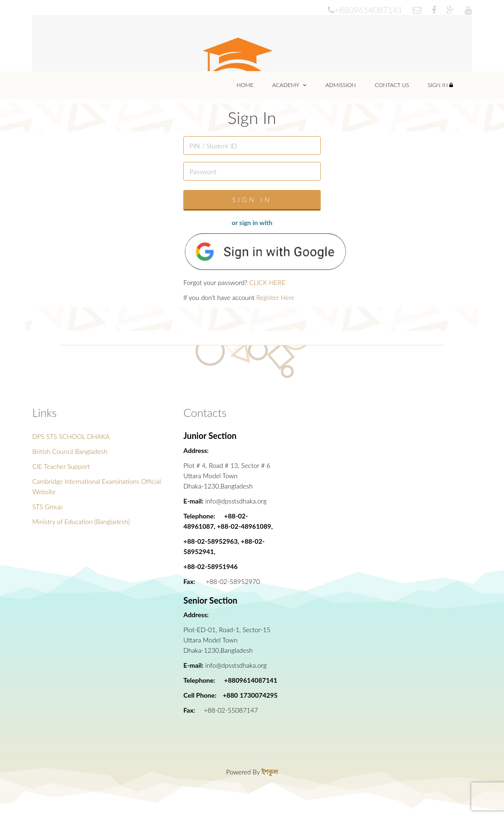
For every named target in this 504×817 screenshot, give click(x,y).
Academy (289, 85)
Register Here (275, 297)
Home (245, 85)
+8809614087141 (365, 10)
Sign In (440, 85)
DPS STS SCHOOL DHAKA (71, 436)
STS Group (47, 507)
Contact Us (392, 85)
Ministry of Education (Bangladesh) (81, 522)
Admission (341, 85)
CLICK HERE (267, 282)
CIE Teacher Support (61, 466)
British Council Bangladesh (70, 451)
